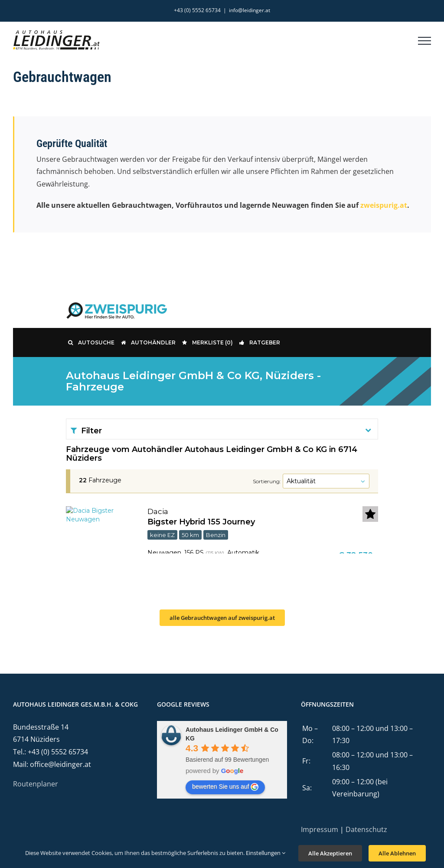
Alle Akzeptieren (330, 853)
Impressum (320, 829)
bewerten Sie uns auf (225, 787)
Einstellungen (266, 853)
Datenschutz (366, 829)
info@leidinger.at (250, 10)
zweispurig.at (384, 205)
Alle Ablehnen (397, 853)
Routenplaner (36, 784)
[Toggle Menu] (424, 41)
